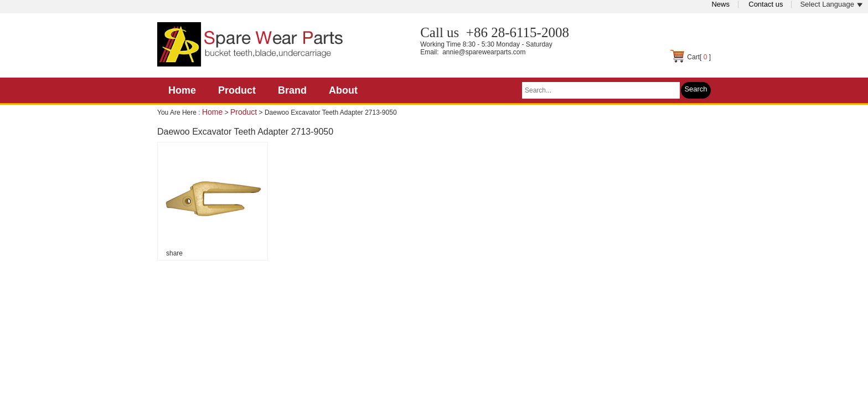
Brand (292, 90)
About (343, 90)
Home (182, 90)
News (720, 4)
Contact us (766, 4)
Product (237, 90)
